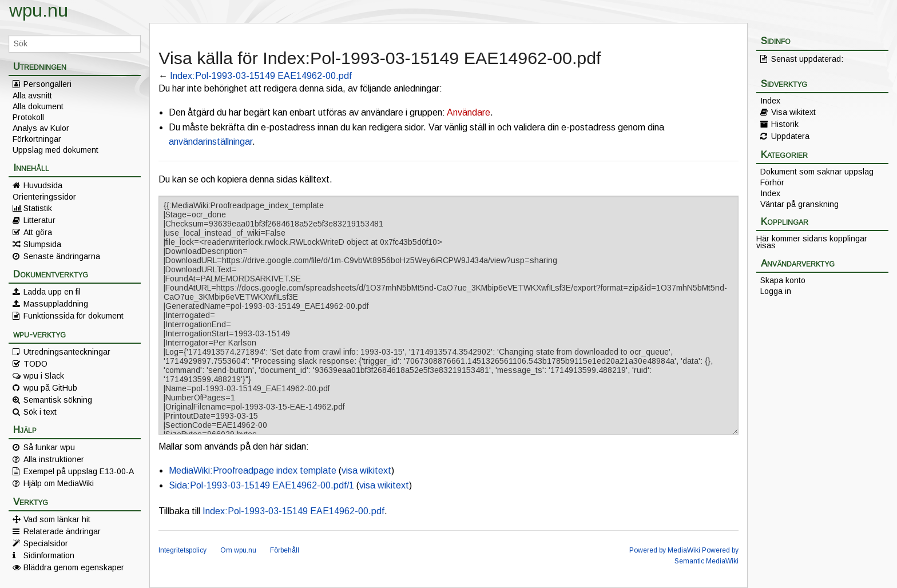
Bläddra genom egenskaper (74, 567)
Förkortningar (37, 139)
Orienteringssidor (44, 197)
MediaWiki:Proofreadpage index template (253, 470)
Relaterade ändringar (62, 531)
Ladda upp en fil (52, 292)
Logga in (776, 291)
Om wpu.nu (238, 550)
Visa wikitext (793, 112)
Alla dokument (38, 106)
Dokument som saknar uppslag (817, 172)
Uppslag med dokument (55, 150)
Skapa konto (783, 280)
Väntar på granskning (799, 204)
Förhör (772, 182)
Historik (785, 124)
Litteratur (39, 220)
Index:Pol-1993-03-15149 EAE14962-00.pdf (261, 76)
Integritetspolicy (182, 550)
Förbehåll (285, 550)
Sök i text (40, 412)
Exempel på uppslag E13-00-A (79, 471)
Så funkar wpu (49, 447)
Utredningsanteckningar (67, 352)
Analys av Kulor (41, 128)
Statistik (38, 208)
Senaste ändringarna (62, 256)
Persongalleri (47, 84)
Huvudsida (43, 185)
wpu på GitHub (50, 388)
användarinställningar (211, 142)
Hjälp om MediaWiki (59, 483)
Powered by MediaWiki (665, 550)
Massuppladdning (56, 304)
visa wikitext (366, 470)
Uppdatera (790, 136)
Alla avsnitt (32, 96)
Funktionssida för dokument (74, 316)
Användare (469, 112)
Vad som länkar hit (57, 519)
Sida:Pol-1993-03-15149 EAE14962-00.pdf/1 (261, 485)
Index (770, 101)
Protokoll (28, 117)
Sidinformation (49, 555)
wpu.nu (39, 10)
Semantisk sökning (58, 400)
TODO (35, 364)
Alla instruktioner (54, 459)
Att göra (38, 232)
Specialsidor (46, 543)
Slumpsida (42, 244)
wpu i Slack (44, 376)
